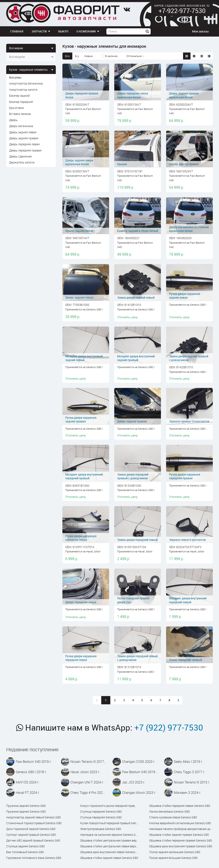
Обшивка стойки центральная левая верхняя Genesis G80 (109, 846)
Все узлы (15, 77)
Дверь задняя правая (24, 138)
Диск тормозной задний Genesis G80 (31, 829)
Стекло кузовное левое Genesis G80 (173, 817)
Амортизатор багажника (26, 83)
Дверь (13, 120)
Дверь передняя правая (25, 150)
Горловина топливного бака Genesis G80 (34, 858)
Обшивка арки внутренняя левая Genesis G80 (109, 852)
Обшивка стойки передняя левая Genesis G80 (180, 806)
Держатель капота (22, 162)
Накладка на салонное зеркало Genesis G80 (109, 835)
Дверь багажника (21, 126)
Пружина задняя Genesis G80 (26, 806)
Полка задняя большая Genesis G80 (173, 858)
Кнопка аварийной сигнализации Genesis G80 (180, 823)
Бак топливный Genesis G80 (25, 852)
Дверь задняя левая (23, 132)
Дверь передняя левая (24, 144)
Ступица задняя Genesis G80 (25, 846)
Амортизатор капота (23, 90)
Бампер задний (19, 96)
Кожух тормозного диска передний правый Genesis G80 (109, 806)
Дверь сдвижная (20, 156)
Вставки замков (20, 114)
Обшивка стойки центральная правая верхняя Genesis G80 (109, 840)
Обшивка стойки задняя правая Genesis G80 (179, 835)
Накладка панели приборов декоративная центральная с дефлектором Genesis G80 (181, 829)
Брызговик (17, 108)
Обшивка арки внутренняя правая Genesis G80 (181, 846)
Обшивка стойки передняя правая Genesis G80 (181, 840)
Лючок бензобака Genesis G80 (169, 811)
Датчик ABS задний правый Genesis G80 (33, 840)
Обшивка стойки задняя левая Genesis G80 (109, 858)
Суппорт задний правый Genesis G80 (31, 835)
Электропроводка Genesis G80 (101, 829)
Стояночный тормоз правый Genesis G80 (34, 823)
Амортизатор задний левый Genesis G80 (33, 817)
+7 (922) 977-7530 (169, 727)
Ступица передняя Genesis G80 (101, 811)
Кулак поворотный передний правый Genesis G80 (109, 823)
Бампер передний (21, 102)
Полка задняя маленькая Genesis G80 (175, 852)
